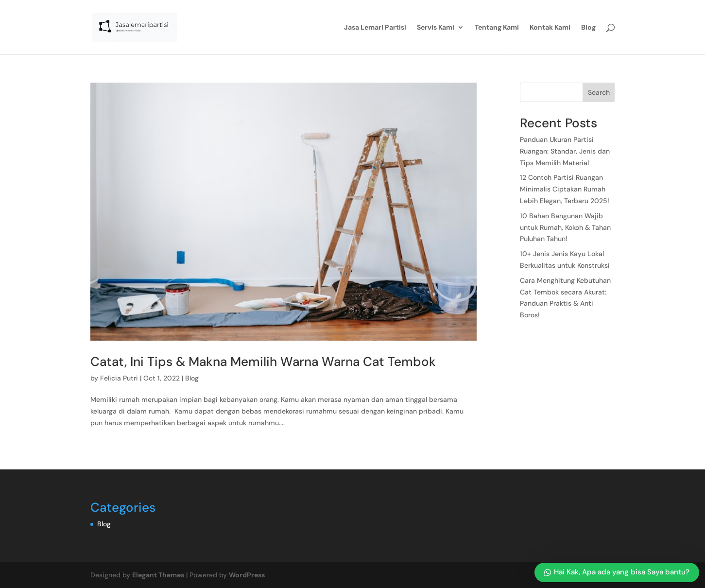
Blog (588, 28)
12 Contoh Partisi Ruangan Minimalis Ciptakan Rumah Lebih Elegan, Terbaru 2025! (566, 189)
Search (599, 92)
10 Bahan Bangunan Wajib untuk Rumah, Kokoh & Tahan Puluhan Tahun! (565, 227)
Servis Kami (436, 28)
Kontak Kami (550, 28)
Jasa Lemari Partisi (375, 28)
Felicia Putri (119, 378)
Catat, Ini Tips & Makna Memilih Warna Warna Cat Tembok (263, 362)
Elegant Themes (158, 575)
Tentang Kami (497, 28)
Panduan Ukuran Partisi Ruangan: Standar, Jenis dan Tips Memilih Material (565, 151)
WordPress (247, 575)
